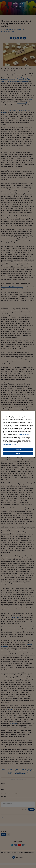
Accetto (18, 453)
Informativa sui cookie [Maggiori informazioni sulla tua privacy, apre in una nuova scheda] (24, 434)
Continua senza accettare (28, 413)
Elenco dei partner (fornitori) (10, 444)
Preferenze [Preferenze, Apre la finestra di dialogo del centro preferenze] (18, 450)
